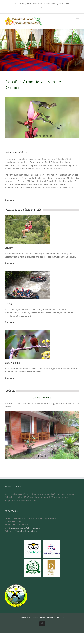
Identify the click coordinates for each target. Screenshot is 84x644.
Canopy (9, 248)
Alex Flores (60, 617)
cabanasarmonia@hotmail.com (57, 4)
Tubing (8, 304)
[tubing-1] (27, 272)
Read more (9, 200)
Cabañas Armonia (42, 398)
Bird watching (13, 363)
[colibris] (27, 331)
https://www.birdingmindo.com (24, 531)
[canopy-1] (27, 216)
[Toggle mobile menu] (78, 18)
